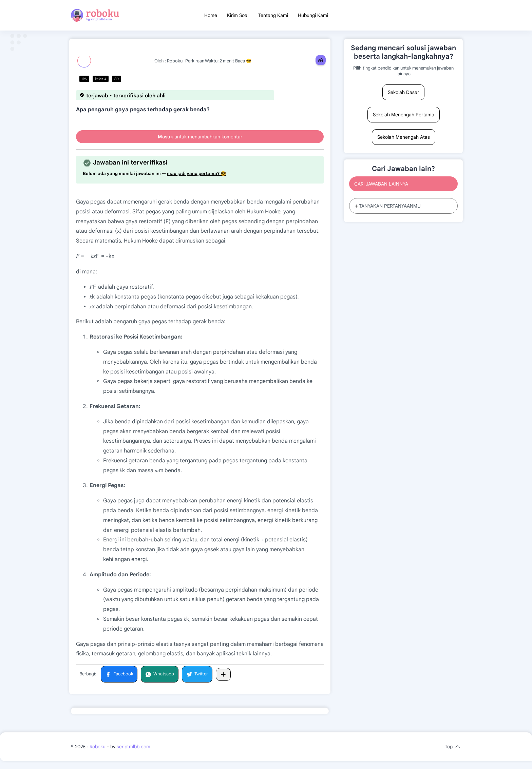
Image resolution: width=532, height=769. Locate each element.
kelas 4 (101, 81)
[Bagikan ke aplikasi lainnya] (223, 676)
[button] (119, 676)
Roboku (98, 754)
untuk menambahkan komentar (200, 139)
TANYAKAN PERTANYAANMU (388, 208)
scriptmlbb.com (134, 754)
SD (117, 81)
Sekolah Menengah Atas (404, 139)
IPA (84, 81)
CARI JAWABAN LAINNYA (381, 186)
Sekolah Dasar (403, 94)
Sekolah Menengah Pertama (404, 117)
